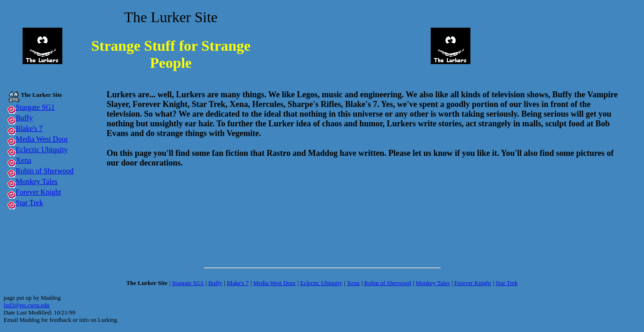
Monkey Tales (37, 181)
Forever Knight (38, 192)
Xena (24, 160)
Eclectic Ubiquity (42, 150)
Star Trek (29, 203)
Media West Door (42, 139)
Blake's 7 (29, 128)
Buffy (24, 118)
